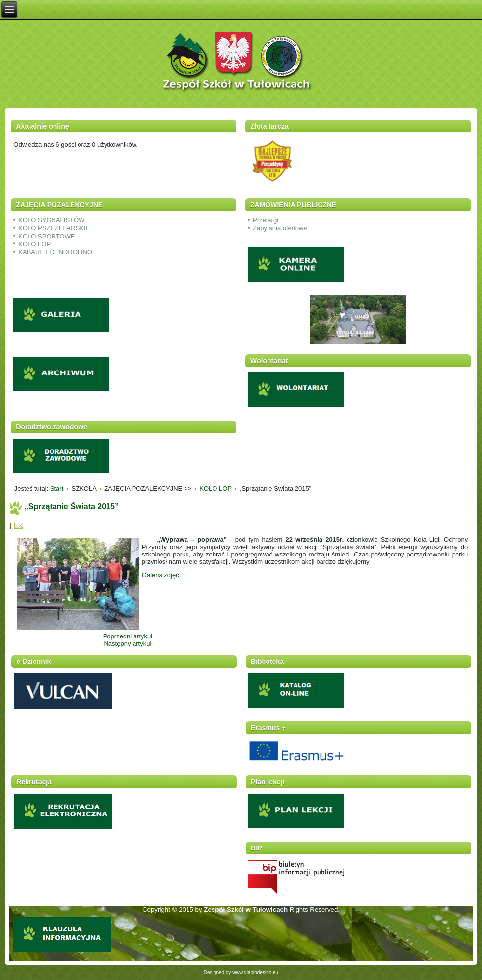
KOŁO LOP (34, 244)
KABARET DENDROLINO (55, 252)
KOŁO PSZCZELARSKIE (54, 228)
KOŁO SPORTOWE (46, 236)
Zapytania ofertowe (280, 228)
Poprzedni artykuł (128, 636)
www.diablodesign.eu (255, 972)
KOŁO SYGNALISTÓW (51, 220)
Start (57, 489)
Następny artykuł (127, 644)
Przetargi (266, 220)
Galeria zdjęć (161, 575)
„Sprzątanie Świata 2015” (72, 507)
